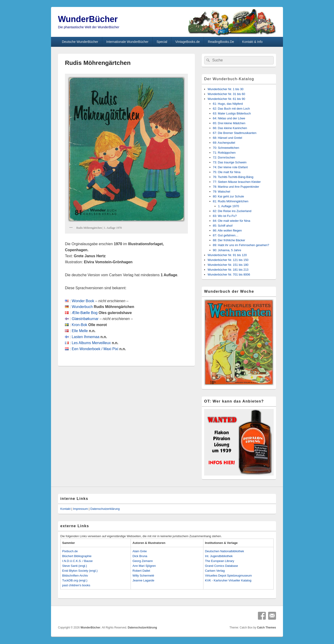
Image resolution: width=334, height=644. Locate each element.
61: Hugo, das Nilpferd (228, 104)
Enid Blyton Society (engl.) (80, 571)
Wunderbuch (82, 307)
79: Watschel (222, 192)
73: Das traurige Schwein (230, 162)
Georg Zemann (143, 561)
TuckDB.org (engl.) (75, 580)
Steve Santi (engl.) (75, 566)
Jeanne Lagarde (143, 580)
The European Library (220, 561)
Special (162, 42)
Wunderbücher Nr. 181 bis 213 (228, 270)
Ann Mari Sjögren (144, 566)
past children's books (76, 585)
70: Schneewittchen (226, 148)
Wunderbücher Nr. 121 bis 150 (228, 260)
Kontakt (65, 509)
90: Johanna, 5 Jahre (227, 250)
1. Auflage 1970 (228, 206)
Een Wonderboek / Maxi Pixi (95, 349)
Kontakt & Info (252, 42)
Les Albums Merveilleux (91, 343)
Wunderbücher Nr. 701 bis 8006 (229, 274)
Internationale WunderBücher (127, 42)
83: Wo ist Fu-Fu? (225, 216)
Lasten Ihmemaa (85, 337)
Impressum (80, 509)
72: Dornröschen (224, 157)
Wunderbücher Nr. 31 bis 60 (226, 94)
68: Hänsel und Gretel (228, 138)
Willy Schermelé (143, 576)
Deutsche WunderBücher (80, 42)
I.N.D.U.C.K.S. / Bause (77, 561)
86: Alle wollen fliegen (227, 230)
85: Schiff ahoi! (223, 226)
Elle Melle (80, 331)
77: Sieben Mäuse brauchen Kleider (237, 182)
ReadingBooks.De (221, 42)
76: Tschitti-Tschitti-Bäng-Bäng (233, 177)
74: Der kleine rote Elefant (230, 167)
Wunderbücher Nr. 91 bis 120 (227, 255)
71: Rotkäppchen (224, 153)
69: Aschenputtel (224, 143)
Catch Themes (267, 628)
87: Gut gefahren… (226, 235)
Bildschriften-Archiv (75, 576)
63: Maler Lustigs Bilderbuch (232, 113)
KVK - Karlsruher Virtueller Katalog (228, 580)
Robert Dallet (141, 571)
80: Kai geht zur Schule (228, 196)
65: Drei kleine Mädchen (229, 123)
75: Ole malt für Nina (227, 172)
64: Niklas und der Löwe (229, 118)
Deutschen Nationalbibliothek (225, 551)
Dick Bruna (140, 556)
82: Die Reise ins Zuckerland (232, 211)
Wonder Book (83, 301)
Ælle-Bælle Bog (85, 313)
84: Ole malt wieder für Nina (232, 221)
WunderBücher (88, 19)
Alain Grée (140, 551)
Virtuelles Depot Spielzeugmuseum (228, 576)
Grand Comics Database (222, 566)
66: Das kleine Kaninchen (230, 128)
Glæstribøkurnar (85, 319)
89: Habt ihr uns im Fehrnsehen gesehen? (241, 245)
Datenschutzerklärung (105, 509)
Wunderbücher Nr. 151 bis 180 (228, 265)
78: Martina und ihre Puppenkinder (236, 187)
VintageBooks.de (188, 42)
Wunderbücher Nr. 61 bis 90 (226, 99)
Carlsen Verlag (215, 571)
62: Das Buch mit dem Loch (231, 109)
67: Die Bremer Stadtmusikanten (235, 133)
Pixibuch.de (70, 551)
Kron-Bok (79, 325)
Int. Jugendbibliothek (219, 556)
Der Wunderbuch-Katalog (229, 79)
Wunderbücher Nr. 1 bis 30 (225, 89)
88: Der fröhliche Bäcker (229, 240)
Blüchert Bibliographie (77, 556)
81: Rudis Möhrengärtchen (231, 201)
